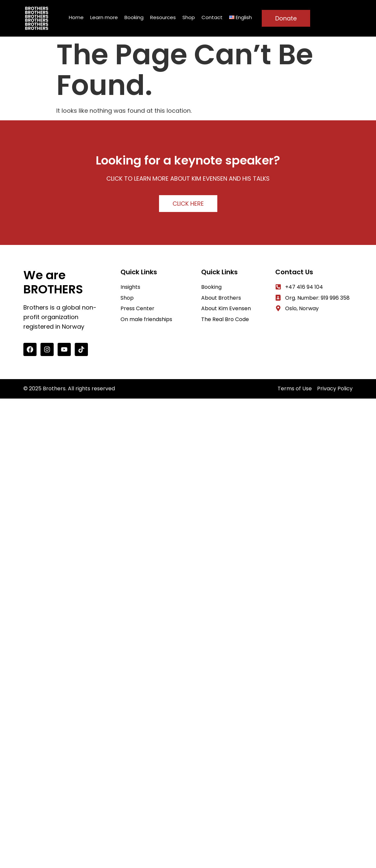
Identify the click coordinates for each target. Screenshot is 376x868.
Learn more (104, 17)
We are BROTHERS (53, 282)
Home (76, 17)
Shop (189, 17)
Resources (163, 17)
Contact (212, 17)
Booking (134, 17)
